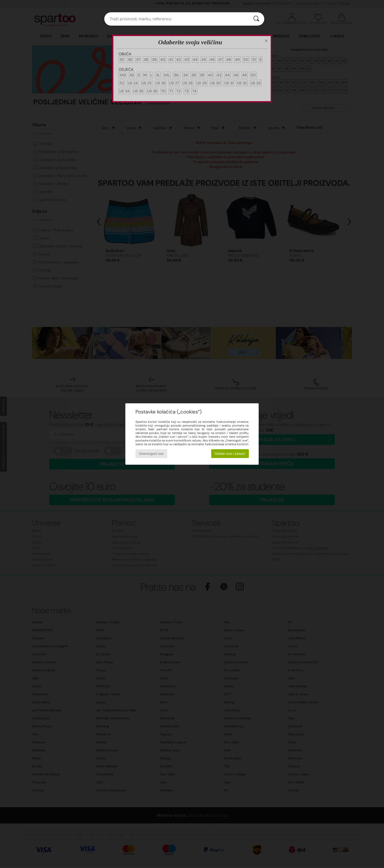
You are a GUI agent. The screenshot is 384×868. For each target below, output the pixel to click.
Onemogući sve (151, 454)
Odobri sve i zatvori (230, 454)
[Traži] (256, 19)
